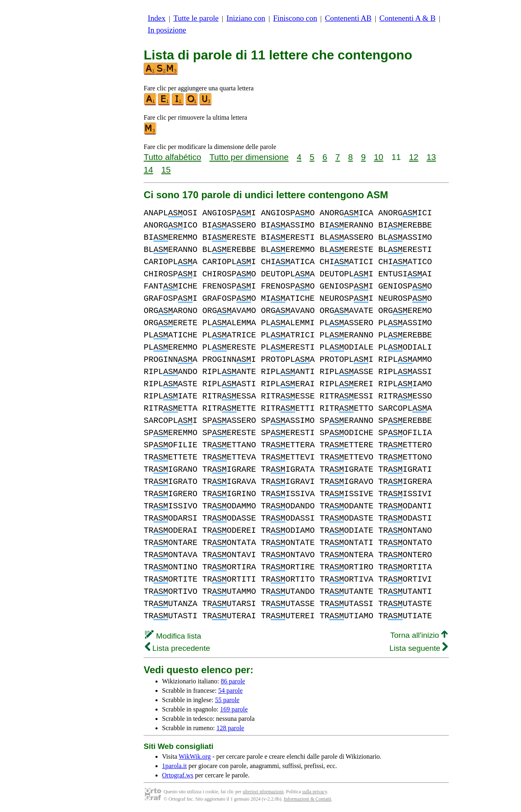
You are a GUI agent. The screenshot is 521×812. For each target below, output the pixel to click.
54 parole (230, 691)
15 (166, 170)
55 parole (227, 700)
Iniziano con (246, 18)
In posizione (167, 30)
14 (148, 170)
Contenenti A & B (407, 18)
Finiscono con (295, 18)
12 (414, 157)
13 (431, 157)
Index (157, 18)
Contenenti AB (348, 18)
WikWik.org (195, 756)
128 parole (230, 728)
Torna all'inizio (419, 635)
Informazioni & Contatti (308, 799)
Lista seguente (419, 648)
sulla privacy (314, 792)
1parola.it (174, 766)
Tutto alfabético (172, 157)
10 (379, 157)
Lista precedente (177, 648)
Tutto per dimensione (249, 157)
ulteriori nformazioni (263, 792)
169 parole (234, 709)
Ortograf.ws (178, 775)
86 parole (233, 681)
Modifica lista (173, 636)
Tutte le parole (196, 18)
